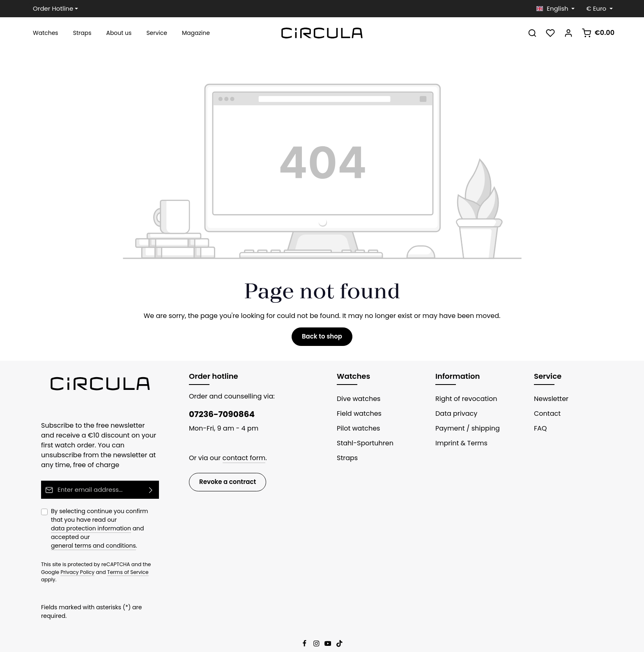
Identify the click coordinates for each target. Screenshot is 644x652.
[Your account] (572, 35)
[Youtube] (329, 622)
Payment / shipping (463, 431)
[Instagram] (317, 622)
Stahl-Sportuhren (362, 446)
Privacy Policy (57, 566)
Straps (346, 461)
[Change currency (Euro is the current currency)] (601, 9)
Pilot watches (356, 431)
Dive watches (356, 402)
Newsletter (550, 402)
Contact (545, 416)
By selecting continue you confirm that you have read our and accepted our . (105, 527)
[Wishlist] (554, 35)
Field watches (357, 416)
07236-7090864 (218, 417)
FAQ (540, 431)
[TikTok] (339, 622)
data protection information (122, 522)
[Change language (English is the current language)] (560, 9)
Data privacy (454, 416)
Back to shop (322, 340)
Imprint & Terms (458, 446)
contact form (238, 461)
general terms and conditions (88, 539)
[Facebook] (305, 622)
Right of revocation (463, 402)
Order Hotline (50, 9)
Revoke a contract (224, 484)
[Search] (536, 35)
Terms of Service (102, 566)
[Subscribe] (151, 492)
